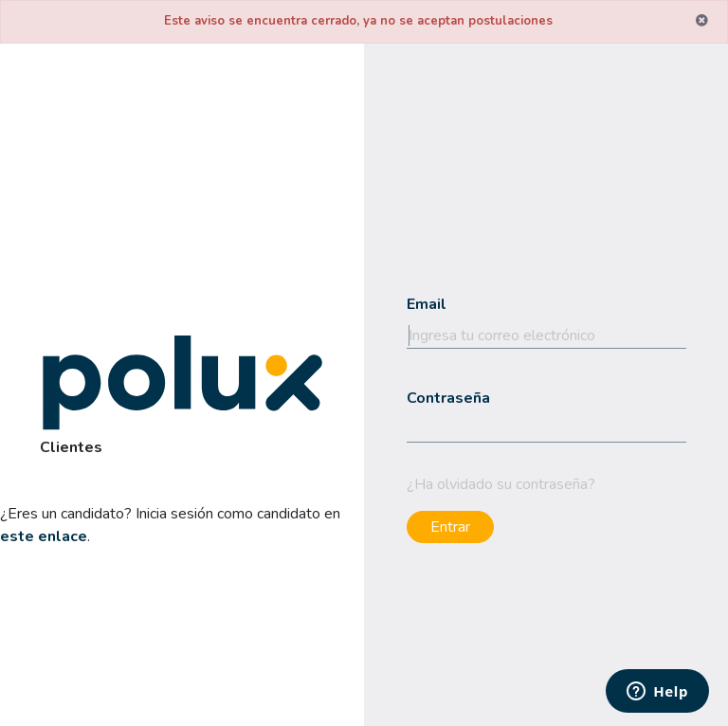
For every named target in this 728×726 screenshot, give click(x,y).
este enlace (44, 536)
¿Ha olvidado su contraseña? (501, 484)
